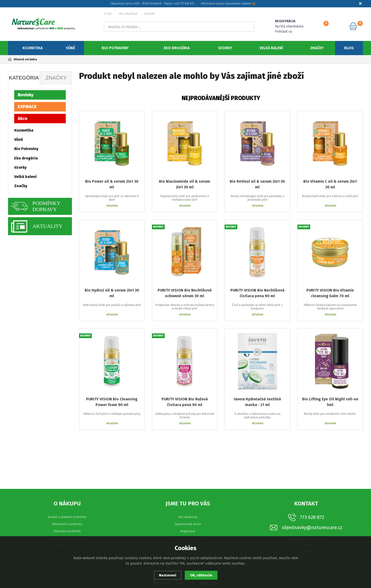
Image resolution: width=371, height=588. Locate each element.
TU (254, 4)
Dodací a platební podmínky (67, 517)
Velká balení (271, 48)
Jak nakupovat (188, 517)
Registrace (188, 531)
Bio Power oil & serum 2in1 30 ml (112, 184)
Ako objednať (128, 14)
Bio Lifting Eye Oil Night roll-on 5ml (330, 402)
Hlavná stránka (22, 59)
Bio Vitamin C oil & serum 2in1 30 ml (330, 184)
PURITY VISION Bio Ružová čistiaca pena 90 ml (185, 402)
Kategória (24, 78)
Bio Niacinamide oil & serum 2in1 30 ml (185, 184)
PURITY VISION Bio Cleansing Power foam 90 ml (112, 402)
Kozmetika (33, 48)
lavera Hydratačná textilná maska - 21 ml (257, 402)
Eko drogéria (177, 48)
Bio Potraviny (115, 48)
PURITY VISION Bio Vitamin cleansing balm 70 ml (330, 293)
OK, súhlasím (201, 575)
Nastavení (168, 575)
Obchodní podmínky (67, 531)
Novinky (26, 95)
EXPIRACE (27, 107)
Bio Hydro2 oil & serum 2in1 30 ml (112, 293)
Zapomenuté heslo (188, 524)
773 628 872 (312, 517)
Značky (317, 48)
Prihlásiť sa (283, 32)
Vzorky (225, 48)
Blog (349, 48)
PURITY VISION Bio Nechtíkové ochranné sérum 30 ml (185, 293)
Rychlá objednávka (289, 26)
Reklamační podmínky (67, 524)
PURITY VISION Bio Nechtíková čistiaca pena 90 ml (257, 293)
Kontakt (149, 14)
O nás (108, 14)
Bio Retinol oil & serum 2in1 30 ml (257, 184)
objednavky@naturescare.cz (312, 528)
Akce (23, 119)
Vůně (71, 48)
